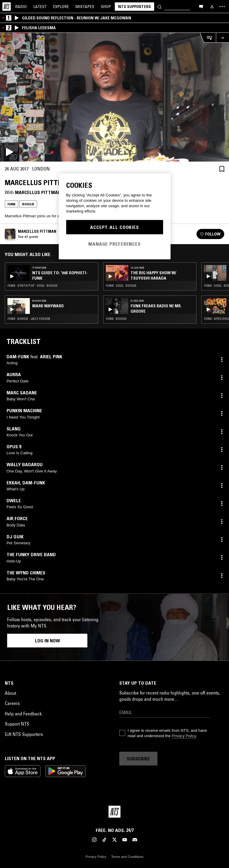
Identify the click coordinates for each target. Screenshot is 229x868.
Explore (61, 7)
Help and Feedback (23, 714)
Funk (11, 204)
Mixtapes (85, 7)
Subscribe (138, 759)
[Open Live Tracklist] (208, 38)
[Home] (7, 7)
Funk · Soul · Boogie (121, 286)
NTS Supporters (134, 7)
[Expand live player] (222, 38)
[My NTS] (212, 7)
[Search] (160, 6)
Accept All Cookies (114, 227)
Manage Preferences (114, 244)
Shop (106, 7)
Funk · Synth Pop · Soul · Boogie (33, 286)
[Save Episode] (222, 169)
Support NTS (17, 724)
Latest (40, 7)
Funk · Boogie (116, 319)
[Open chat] (201, 6)
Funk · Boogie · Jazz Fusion (29, 319)
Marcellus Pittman (38, 192)
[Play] (114, 97)
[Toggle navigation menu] (222, 7)
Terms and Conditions (127, 857)
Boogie (28, 204)
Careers (12, 703)
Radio (21, 7)
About (10, 693)
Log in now (47, 641)
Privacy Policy (184, 736)
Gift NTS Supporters (24, 734)
